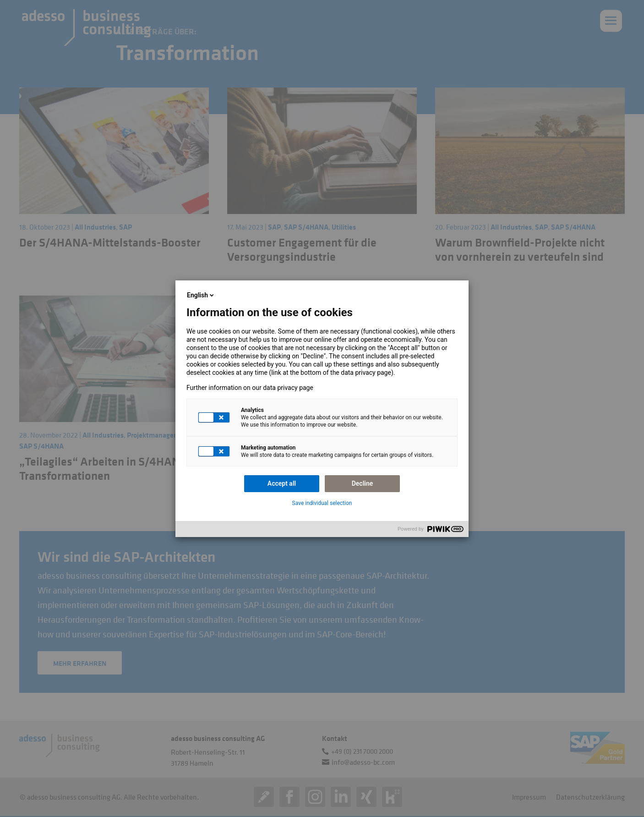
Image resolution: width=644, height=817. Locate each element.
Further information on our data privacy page (250, 388)
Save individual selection (322, 503)
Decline (363, 483)
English (201, 295)
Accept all (282, 483)
